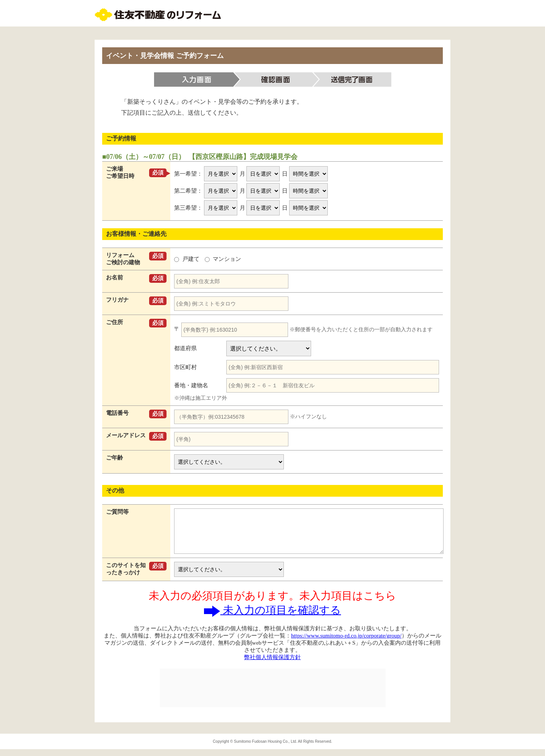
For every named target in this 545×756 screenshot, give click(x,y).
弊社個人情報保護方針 (272, 657)
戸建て (188, 259)
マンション (223, 259)
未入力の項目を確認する (272, 610)
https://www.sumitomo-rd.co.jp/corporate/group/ (346, 636)
